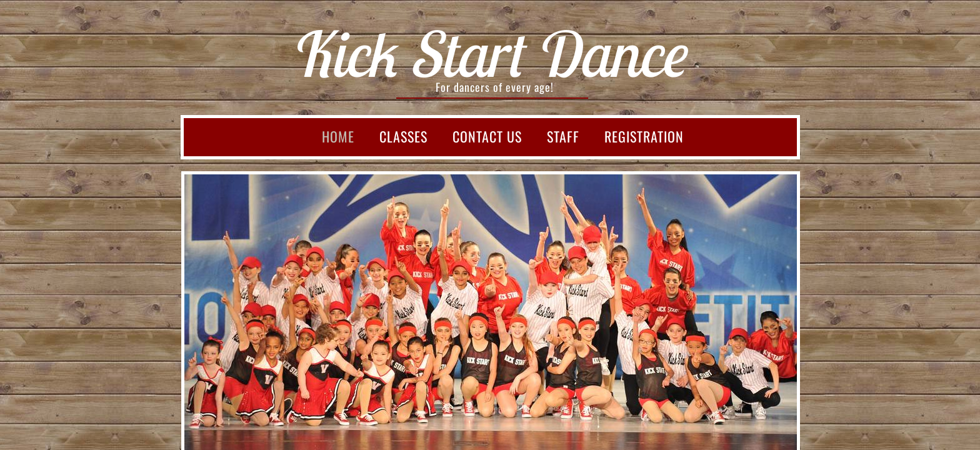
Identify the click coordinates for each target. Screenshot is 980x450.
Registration (644, 136)
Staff (563, 136)
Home (338, 136)
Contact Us (487, 136)
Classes (403, 136)
